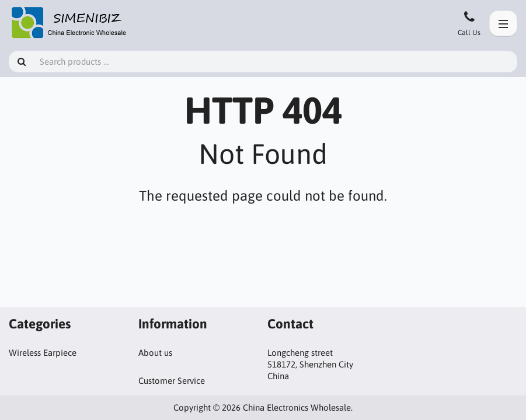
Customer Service (172, 381)
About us (155, 353)
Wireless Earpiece (43, 353)
